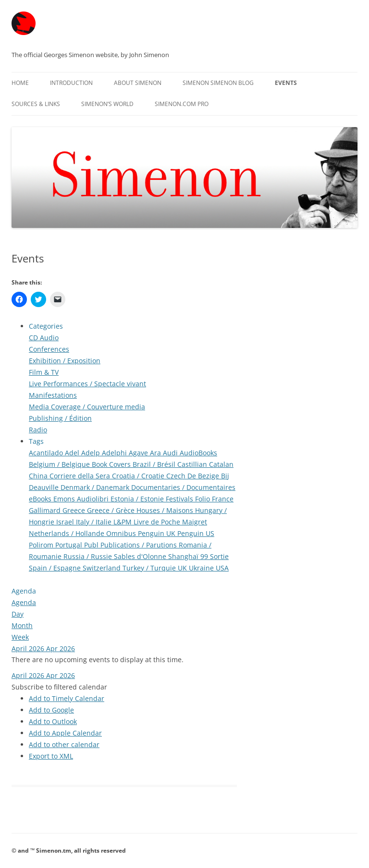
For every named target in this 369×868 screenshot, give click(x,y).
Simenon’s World (107, 104)
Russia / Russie (89, 556)
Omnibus (122, 533)
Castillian (193, 464)
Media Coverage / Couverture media (87, 407)
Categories (46, 326)
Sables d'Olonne (141, 556)
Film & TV (44, 372)
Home (20, 83)
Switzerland (103, 568)
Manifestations (53, 395)
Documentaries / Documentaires (183, 487)
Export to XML (51, 756)
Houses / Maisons (166, 510)
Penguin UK (158, 533)
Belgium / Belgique (60, 464)
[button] (59, 687)
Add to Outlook (53, 721)
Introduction (71, 83)
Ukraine (202, 568)
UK (183, 568)
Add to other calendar (64, 744)
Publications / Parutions (140, 545)
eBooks (41, 499)
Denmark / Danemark (96, 487)
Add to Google (51, 710)
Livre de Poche (158, 522)
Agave (139, 453)
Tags (36, 441)
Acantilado (47, 453)
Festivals (180, 499)
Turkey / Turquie (150, 568)
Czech (177, 476)
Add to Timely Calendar (67, 698)
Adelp (92, 453)
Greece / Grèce (112, 510)
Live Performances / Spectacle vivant (87, 384)
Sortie (219, 556)
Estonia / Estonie (138, 499)
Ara (156, 453)
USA (222, 568)
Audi (171, 453)
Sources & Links (36, 104)
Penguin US (196, 533)
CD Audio (44, 338)
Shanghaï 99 (189, 556)
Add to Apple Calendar (65, 733)
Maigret (195, 522)
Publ (92, 545)
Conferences (49, 349)
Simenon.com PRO (182, 104)
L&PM (123, 522)
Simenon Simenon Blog (218, 83)
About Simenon (138, 83)
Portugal (70, 545)
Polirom (42, 545)
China (39, 476)
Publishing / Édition (60, 418)
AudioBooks (198, 453)
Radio (38, 430)
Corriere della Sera (81, 476)
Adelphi (115, 453)
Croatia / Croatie (139, 476)
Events (286, 83)
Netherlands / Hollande (68, 533)
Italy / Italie (95, 522)
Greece (75, 510)
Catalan (221, 464)
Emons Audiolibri (82, 499)
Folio (203, 499)
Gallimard (46, 510)
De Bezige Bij (208, 476)
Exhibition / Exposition (65, 361)
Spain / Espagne (56, 568)
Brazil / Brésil (155, 464)
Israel (66, 522)
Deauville (45, 487)
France (223, 499)
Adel (73, 453)
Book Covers (112, 464)
